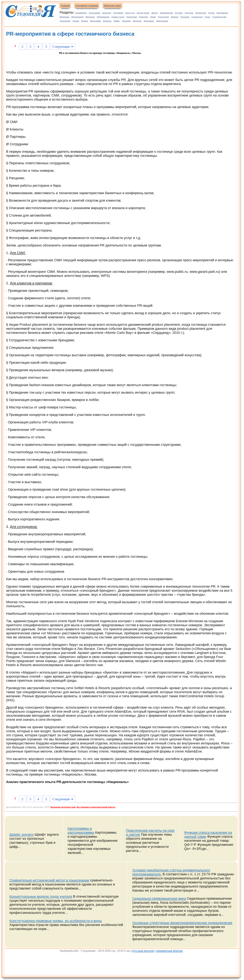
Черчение (126, 21)
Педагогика (132, 17)
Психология (163, 17)
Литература (201, 13)
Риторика (185, 17)
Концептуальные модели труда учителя (41, 896)
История (179, 13)
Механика (90, 17)
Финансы (107, 21)
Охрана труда (118, 17)
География (118, 13)
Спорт (208, 17)
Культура (189, 13)
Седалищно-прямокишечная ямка (159, 898)
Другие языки (143, 13)
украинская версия (169, 950)
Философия (95, 21)
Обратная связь (112, 6)
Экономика (149, 21)
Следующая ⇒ (63, 46)
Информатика (166, 13)
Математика (222, 13)
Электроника (162, 21)
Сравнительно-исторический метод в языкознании (49, 880)
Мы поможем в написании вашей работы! (96, 807)
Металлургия (77, 17)
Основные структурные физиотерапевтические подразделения (182, 923)
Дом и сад (130, 13)
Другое (154, 13)
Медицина (64, 17)
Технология (65, 21)
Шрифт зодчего (21, 834)
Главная (65, 6)
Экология (137, 21)
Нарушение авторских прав (63, 807)
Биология (107, 13)
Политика (143, 17)
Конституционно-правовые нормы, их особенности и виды (56, 921)
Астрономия (95, 13)
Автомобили (81, 13)
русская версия (143, 950)
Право (153, 17)
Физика (84, 21)
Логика (211, 13)
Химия (116, 21)
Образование (103, 17)
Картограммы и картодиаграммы (81, 830)
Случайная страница (87, 6)
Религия (175, 17)
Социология (197, 17)
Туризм (76, 21)
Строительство (219, 17)
